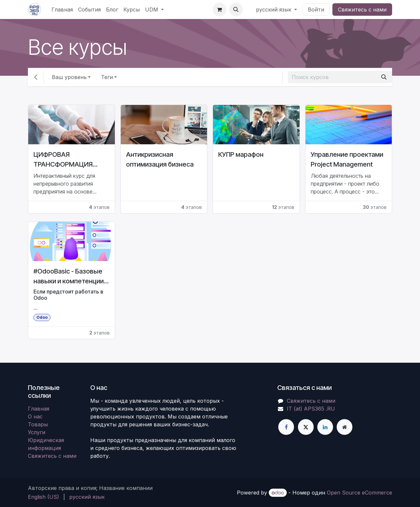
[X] (306, 427)
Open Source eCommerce (359, 493)
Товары (38, 424)
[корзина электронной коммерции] (220, 10)
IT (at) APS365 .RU (311, 409)
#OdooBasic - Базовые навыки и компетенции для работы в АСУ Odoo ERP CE (70, 277)
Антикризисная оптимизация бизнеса (160, 159)
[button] (236, 10)
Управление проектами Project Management (347, 159)
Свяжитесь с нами (362, 10)
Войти (316, 10)
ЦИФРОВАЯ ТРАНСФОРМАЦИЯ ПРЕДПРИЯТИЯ (63, 160)
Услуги (37, 432)
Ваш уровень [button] (69, 77)
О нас (35, 416)
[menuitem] (62, 10)
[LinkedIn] (325, 427)
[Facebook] (286, 427)
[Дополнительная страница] (345, 427)
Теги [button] (107, 77)
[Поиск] (384, 77)
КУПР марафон (241, 154)
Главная (39, 409)
